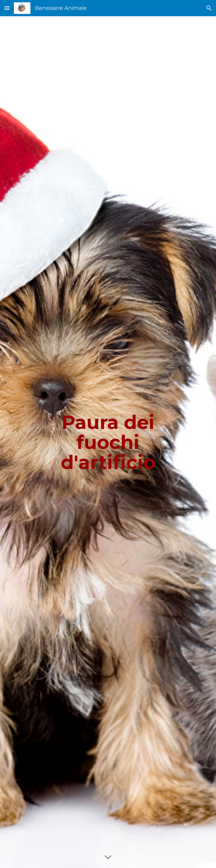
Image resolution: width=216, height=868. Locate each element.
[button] (7, 8)
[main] (108, 442)
